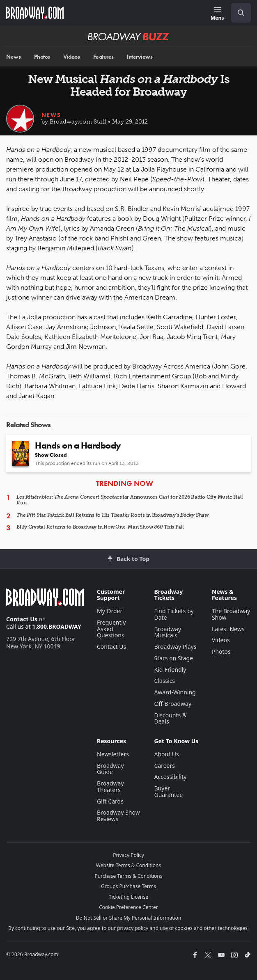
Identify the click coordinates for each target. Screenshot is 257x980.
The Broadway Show (231, 614)
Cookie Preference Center (128, 907)
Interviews (140, 57)
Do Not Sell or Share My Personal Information (129, 918)
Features (103, 57)
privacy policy (133, 928)
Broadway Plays (175, 647)
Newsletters (113, 754)
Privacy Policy (128, 855)
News (13, 57)
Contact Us (22, 619)
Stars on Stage (173, 658)
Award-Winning (175, 692)
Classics (164, 681)
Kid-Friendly (170, 670)
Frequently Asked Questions (111, 629)
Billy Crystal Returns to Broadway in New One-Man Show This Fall (100, 527)
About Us (166, 754)
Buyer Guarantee (168, 791)
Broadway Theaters (110, 787)
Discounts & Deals (170, 718)
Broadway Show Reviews (118, 816)
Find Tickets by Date (174, 614)
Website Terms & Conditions (128, 865)
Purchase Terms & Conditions (128, 876)
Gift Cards (110, 801)
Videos (71, 57)
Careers (164, 766)
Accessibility (170, 777)
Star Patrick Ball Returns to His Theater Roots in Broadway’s (112, 515)
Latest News (228, 629)
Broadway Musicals (168, 632)
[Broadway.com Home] (35, 13)
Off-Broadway (173, 704)
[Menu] (218, 14)
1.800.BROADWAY (57, 626)
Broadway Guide (110, 769)
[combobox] (238, 13)
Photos (42, 57)
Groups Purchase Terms (128, 886)
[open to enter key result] (241, 13)
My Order (110, 611)
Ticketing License (128, 897)
